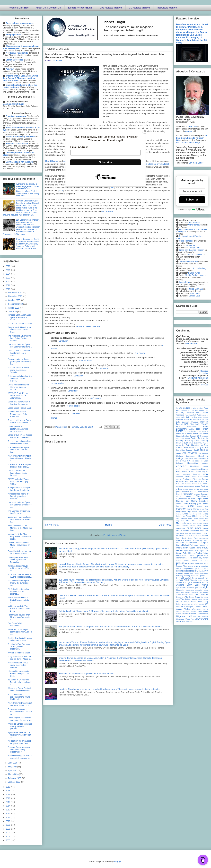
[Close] (145, 131)
